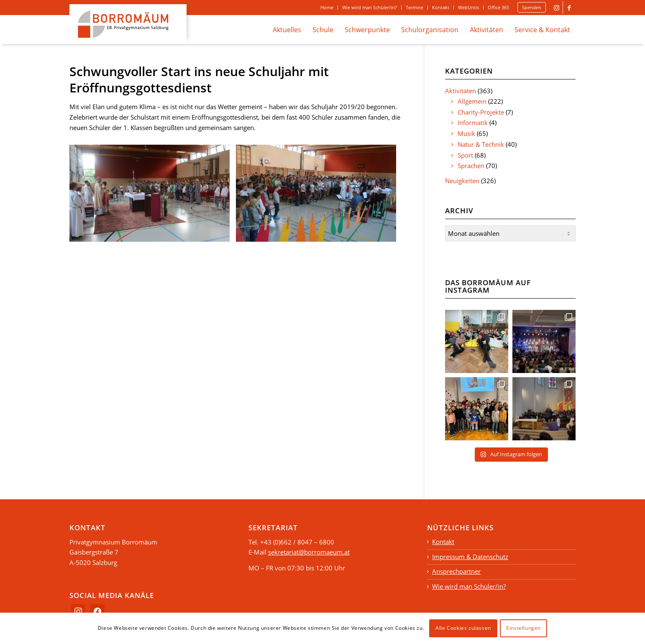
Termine (415, 7)
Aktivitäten (461, 91)
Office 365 (498, 7)
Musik (466, 133)
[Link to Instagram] (557, 8)
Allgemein (472, 101)
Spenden (532, 7)
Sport (465, 155)
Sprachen (471, 166)
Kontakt (441, 7)
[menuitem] (327, 8)
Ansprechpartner (456, 570)
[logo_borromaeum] (128, 24)
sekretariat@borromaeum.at (309, 551)
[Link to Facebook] (569, 8)
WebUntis (468, 7)
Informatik (473, 123)
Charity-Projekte (481, 112)
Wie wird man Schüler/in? (370, 7)
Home (327, 7)
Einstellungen (523, 628)
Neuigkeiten (462, 181)
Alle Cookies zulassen (463, 628)
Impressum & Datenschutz (470, 555)
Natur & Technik (481, 144)
